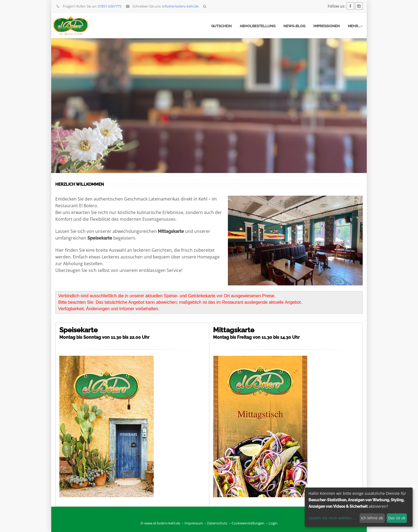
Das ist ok (397, 518)
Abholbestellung (258, 26)
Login (273, 523)
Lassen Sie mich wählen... (332, 518)
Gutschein (221, 26)
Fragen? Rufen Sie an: (89, 6)
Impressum (194, 523)
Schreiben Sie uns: (162, 6)
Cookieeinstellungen (248, 523)
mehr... (355, 26)
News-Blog (294, 26)
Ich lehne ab (372, 518)
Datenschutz (217, 523)
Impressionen (327, 26)
